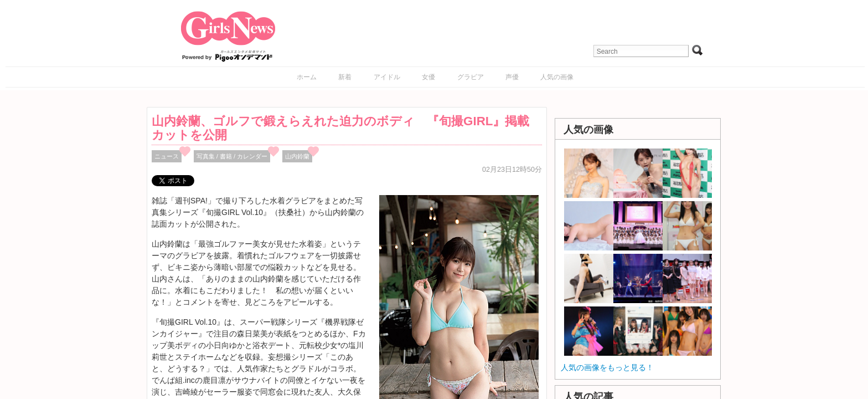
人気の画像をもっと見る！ (607, 367)
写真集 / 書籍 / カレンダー (232, 156)
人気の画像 (557, 77)
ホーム (307, 77)
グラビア (471, 77)
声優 (512, 77)
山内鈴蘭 (297, 156)
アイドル (387, 77)
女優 (428, 77)
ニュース (167, 156)
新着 (345, 77)
